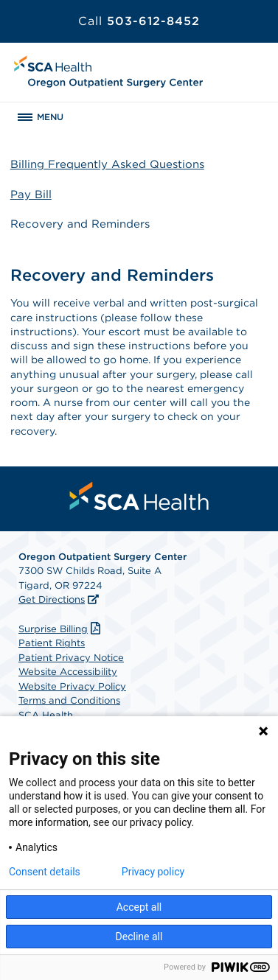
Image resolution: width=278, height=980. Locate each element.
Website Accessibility (68, 672)
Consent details (45, 872)
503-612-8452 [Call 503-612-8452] (139, 21)
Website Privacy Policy (72, 686)
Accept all (139, 907)
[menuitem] (139, 496)
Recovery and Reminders (80, 224)
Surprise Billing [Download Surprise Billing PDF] (61, 629)
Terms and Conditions (69, 700)
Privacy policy (153, 872)
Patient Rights (52, 643)
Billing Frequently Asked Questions (107, 164)
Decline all (139, 937)
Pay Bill (31, 195)
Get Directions (52, 599)
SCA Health (46, 715)
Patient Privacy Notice (71, 658)
